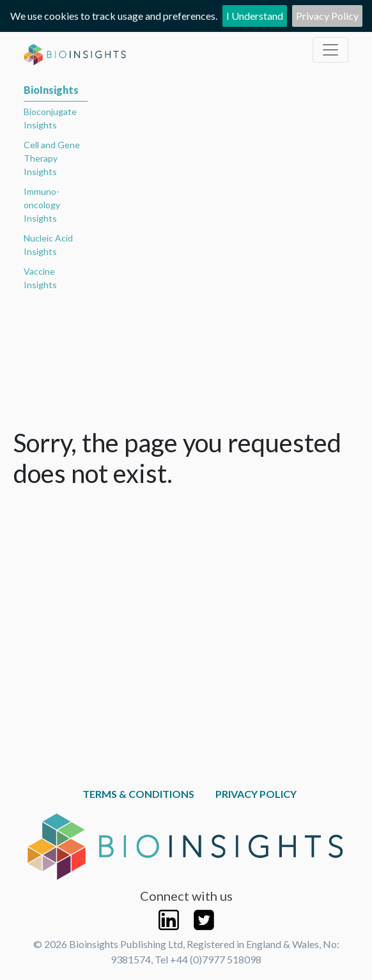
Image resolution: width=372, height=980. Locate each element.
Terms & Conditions (138, 794)
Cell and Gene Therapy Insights (52, 158)
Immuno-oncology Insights (42, 205)
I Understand (255, 16)
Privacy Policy (327, 16)
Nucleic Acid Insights (48, 245)
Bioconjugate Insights (50, 118)
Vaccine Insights (40, 278)
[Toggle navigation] (330, 50)
